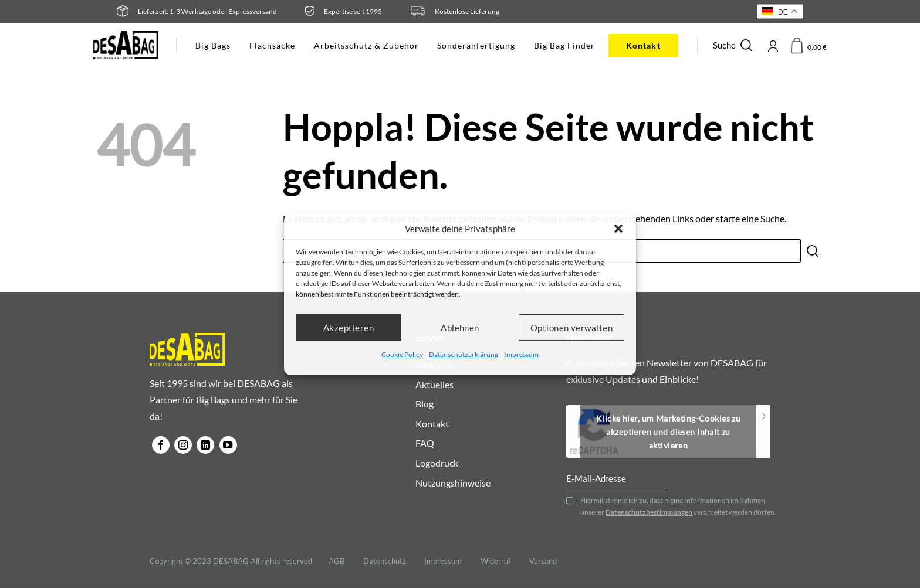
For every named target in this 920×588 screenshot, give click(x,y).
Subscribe (764, 417)
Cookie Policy (402, 354)
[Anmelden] (773, 45)
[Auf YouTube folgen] (228, 445)
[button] (618, 229)
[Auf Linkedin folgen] (205, 445)
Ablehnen (460, 327)
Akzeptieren (349, 327)
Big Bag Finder (564, 45)
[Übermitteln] (812, 251)
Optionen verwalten (571, 327)
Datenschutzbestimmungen (649, 513)
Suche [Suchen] (734, 45)
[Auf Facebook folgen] (161, 445)
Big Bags (213, 45)
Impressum (521, 354)
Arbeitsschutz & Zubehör (366, 45)
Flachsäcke (272, 45)
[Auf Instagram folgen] (183, 445)
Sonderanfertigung (476, 45)
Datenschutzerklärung (464, 354)
